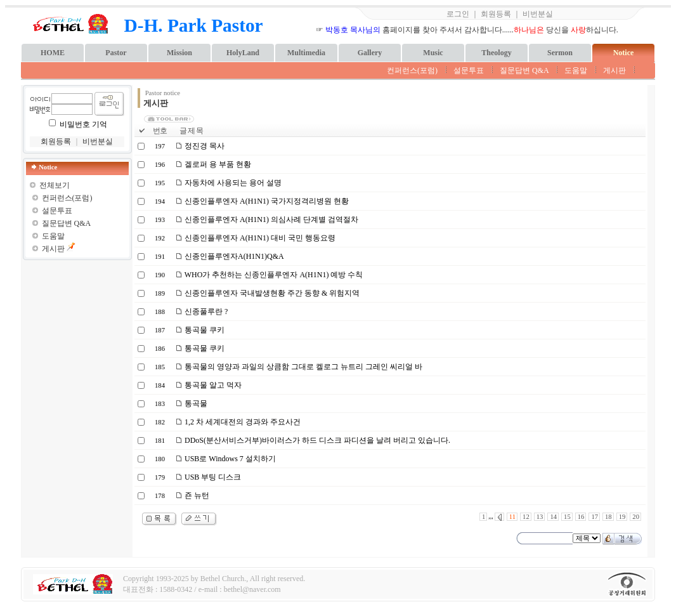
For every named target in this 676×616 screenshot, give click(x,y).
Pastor (116, 53)
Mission (179, 53)
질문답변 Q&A (524, 70)
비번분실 (538, 14)
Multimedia (306, 53)
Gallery (370, 53)
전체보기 (55, 185)
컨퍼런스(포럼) (412, 70)
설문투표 (469, 70)
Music (433, 53)
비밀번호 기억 (83, 124)
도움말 (576, 70)
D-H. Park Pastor (194, 25)
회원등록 (496, 14)
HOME (53, 53)
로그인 (458, 14)
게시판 (614, 70)
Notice (624, 53)
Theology (496, 53)
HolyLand (243, 53)
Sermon (560, 53)
